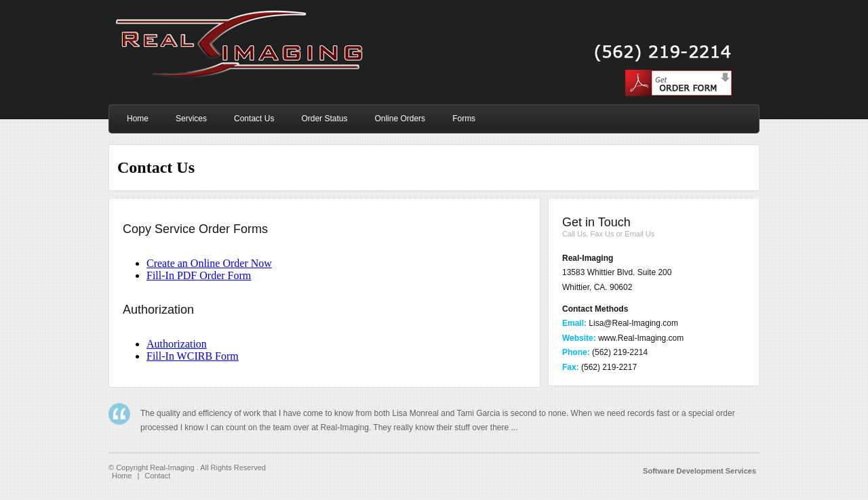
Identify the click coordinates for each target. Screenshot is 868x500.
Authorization (177, 344)
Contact (157, 476)
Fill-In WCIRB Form (193, 356)
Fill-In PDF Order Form (199, 275)
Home (122, 476)
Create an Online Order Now (209, 263)
